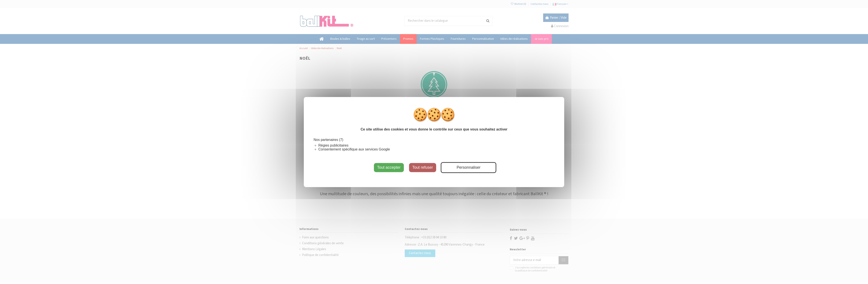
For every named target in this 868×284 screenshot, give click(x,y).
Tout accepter (389, 167)
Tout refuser (423, 167)
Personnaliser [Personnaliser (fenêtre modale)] (469, 167)
